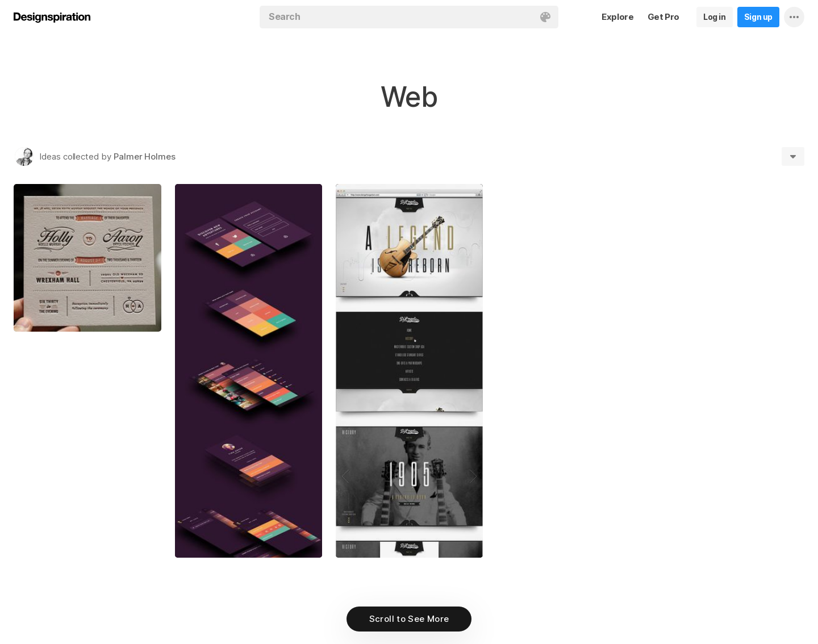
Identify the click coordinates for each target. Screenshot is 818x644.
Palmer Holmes (145, 156)
